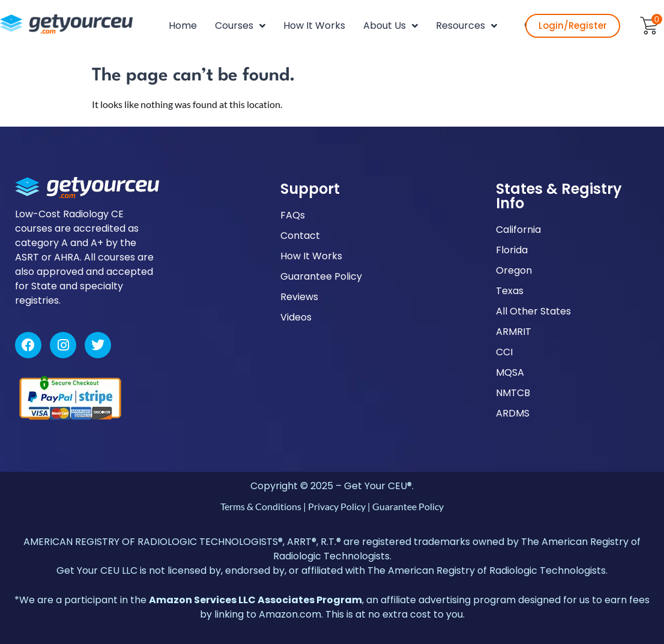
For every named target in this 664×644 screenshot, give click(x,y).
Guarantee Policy (321, 276)
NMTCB (513, 393)
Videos (296, 317)
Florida (512, 250)
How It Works (311, 256)
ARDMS (513, 413)
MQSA (510, 372)
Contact (300, 236)
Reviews (299, 297)
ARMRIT (514, 332)
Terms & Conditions (261, 506)
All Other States (533, 311)
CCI (504, 352)
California (518, 230)
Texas (510, 291)
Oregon (514, 270)
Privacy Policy (337, 506)
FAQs (293, 215)
